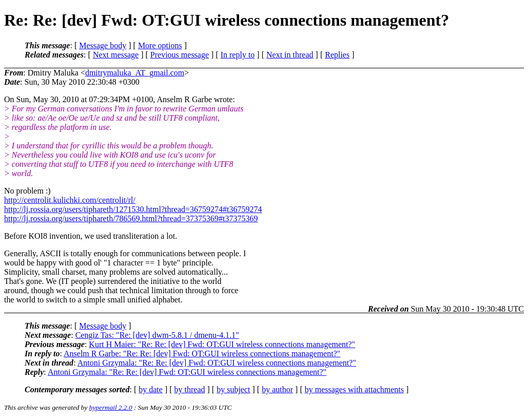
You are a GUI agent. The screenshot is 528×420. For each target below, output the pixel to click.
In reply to (238, 55)
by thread (190, 389)
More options (160, 45)
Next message (116, 55)
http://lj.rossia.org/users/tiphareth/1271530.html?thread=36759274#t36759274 (133, 209)
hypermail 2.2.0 (111, 407)
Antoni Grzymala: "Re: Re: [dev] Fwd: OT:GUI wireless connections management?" (217, 363)
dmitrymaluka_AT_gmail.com (135, 73)
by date (151, 389)
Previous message (180, 55)
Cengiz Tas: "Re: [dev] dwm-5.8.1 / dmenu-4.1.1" (157, 335)
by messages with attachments (354, 389)
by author (277, 389)
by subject (233, 389)
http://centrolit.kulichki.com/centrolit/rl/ (70, 200)
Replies (337, 55)
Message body (103, 45)
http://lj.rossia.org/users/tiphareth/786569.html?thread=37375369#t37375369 (131, 218)
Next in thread (290, 55)
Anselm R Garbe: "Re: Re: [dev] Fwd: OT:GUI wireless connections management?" (202, 354)
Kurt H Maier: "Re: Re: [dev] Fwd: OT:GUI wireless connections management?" (222, 344)
